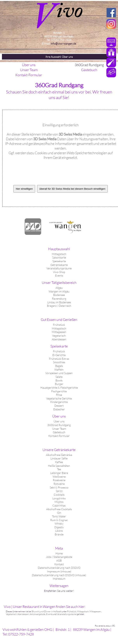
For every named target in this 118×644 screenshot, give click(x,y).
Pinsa (59, 395)
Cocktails (59, 495)
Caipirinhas (59, 505)
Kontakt (59, 564)
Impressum (59, 579)
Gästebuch (59, 432)
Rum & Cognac (59, 520)
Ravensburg (59, 299)
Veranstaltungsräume (59, 268)
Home (59, 553)
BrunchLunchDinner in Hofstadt (47, 611)
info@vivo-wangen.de (63, 44)
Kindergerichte (59, 402)
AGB (59, 561)
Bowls (59, 380)
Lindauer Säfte (59, 458)
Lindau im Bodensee (59, 302)
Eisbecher (59, 409)
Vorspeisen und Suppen (59, 373)
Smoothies (59, 362)
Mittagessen (59, 332)
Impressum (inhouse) (59, 571)
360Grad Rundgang (59, 425)
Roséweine (59, 480)
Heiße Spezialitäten (59, 466)
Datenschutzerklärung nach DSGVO (59, 568)
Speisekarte (59, 261)
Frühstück (59, 325)
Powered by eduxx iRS (105, 626)
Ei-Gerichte (59, 355)
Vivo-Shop (59, 272)
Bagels (59, 366)
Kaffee (59, 462)
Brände (59, 534)
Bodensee (59, 295)
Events (59, 275)
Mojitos (59, 502)
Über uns (59, 421)
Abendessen (59, 339)
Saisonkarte (59, 257)
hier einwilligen (24, 189)
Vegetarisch (59, 336)
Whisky (59, 523)
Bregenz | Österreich (59, 306)
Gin (59, 513)
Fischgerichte (59, 391)
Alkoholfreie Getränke (59, 455)
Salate (59, 377)
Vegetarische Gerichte (59, 398)
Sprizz (59, 491)
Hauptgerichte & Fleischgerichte (59, 388)
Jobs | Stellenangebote (59, 557)
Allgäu (59, 288)
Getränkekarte (59, 265)
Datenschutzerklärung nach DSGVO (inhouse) (59, 575)
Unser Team (59, 429)
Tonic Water (59, 516)
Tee (59, 469)
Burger (59, 384)
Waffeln (59, 370)
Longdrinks (59, 498)
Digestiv (59, 527)
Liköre (59, 531)
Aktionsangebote (38, 614)
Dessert (59, 406)
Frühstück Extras (59, 359)
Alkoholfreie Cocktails (59, 509)
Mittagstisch (59, 254)
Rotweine (59, 484)
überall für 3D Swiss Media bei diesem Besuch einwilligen (72, 189)
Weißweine (59, 477)
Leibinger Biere (59, 473)
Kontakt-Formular (59, 436)
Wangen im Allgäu (59, 291)
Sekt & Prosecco (59, 487)
